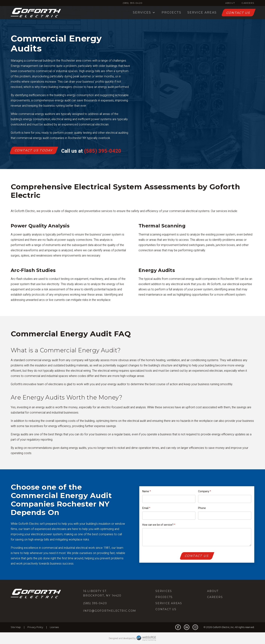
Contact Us (238, 13)
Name (147, 491)
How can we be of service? (159, 525)
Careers (248, 3)
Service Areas (202, 12)
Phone (202, 508)
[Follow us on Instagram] (195, 627)
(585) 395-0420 (133, 3)
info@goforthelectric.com (110, 611)
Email (146, 508)
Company (204, 491)
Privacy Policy (35, 627)
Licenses (54, 627)
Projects (171, 12)
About (230, 3)
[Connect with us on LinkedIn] (187, 627)
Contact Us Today (34, 150)
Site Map (16, 627)
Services (144, 13)
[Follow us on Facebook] (178, 627)
